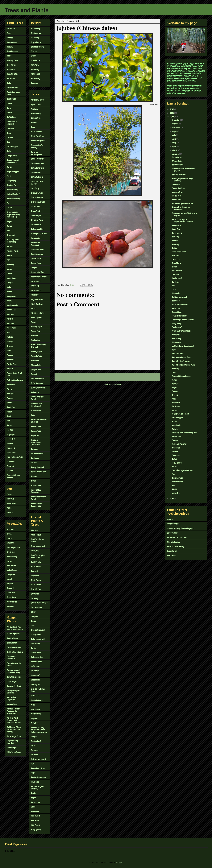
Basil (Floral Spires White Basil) (38, 556)
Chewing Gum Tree (38, 202)
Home (108, 377)
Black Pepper (36, 580)
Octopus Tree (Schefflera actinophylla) (181, 208)
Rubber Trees (36, 411)
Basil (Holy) (35, 551)
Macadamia (11, 503)
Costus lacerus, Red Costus (14, 664)
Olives (9, 350)
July (174, 135)
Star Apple (11, 448)
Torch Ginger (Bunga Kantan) (183, 320)
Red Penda (35, 392)
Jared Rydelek (173, 533)
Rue (32, 764)
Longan (10, 283)
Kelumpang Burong (38, 313)
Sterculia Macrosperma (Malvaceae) (36, 442)
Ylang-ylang (36, 829)
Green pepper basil (38, 546)
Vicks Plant (35, 811)
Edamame (10, 543)
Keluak (10, 255)
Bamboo (34, 122)
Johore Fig (35, 286)
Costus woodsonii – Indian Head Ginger (14, 671)
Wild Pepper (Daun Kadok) (182, 331)
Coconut (10, 137)
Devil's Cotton (36, 225)
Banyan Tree (36, 118)
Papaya (10, 355)
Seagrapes (11, 434)
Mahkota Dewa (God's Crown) (183, 346)
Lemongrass (36, 684)
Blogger (119, 862)
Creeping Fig (12, 180)
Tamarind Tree (177, 463)
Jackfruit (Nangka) (179, 444)
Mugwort (35, 718)
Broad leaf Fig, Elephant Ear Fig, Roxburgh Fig (13, 215)
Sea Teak (34, 463)
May (174, 143)
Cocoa (9, 108)
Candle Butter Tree (38, 159)
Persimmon (11, 385)
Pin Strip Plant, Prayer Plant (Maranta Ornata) (14, 720)
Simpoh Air (35, 435)
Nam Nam (11, 314)
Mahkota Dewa (37, 700)
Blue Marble (12, 65)
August (175, 131)
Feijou (9, 176)
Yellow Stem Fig (13, 190)
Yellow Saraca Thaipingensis (36, 505)
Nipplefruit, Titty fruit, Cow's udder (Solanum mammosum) (39, 730)
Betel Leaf (176, 335)
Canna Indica (12, 643)
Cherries (34, 51)
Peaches (10, 369)
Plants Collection (173, 542)
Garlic (33, 648)
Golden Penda (36, 263)
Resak (9, 416)
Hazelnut (10, 499)
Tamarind (10, 466)
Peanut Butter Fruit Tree (14, 374)
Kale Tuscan (11, 565)
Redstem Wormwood (38, 759)
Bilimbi (9, 56)
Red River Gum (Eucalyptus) (36, 405)
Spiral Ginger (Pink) (14, 736)
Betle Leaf (35, 576)
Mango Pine (35, 331)
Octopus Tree (36, 370)
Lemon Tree (176, 493)
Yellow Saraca (177, 157)
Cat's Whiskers (177, 271)
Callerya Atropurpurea (36, 153)
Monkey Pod (36, 340)
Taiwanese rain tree (39, 472)
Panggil (34, 374)
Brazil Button (36, 589)
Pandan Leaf (36, 741)
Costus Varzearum (14, 677)
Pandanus (176, 384)
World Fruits (172, 556)
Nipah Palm (11, 328)
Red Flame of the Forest (37, 398)
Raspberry (35, 69)
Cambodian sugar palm (13, 93)
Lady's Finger (12, 570)
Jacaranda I (36, 281)
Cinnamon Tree (177, 478)
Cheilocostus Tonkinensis (12, 657)
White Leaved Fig (13, 199)
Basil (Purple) (36, 562)
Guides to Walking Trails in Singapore (181, 528)
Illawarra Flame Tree (39, 277)
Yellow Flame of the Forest (38, 498)
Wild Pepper (36, 825)
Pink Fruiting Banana (15, 380)
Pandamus (11, 360)
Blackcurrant (36, 33)
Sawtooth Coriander (39, 777)
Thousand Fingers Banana (13, 476)
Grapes (34, 56)
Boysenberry (36, 42)
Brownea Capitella (38, 141)
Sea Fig (9, 208)
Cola (9, 142)
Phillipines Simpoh (38, 379)
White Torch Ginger (14, 752)
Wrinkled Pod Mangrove (36, 491)
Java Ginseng (12, 556)
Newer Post (62, 377)
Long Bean (11, 575)
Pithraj (10, 389)
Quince (9, 403)
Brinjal (10, 534)
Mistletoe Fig (36, 714)
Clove (9, 133)
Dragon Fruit (12, 156)
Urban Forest (172, 551)
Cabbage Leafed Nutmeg (37, 146)
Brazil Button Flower (180, 304)
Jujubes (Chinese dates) (181, 414)
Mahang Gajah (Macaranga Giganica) (182, 180)
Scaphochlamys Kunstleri (13, 742)
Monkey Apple (12, 305)
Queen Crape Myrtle (39, 388)
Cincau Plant (177, 312)
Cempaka (35, 616)
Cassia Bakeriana (38, 168)
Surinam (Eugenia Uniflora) (38, 788)
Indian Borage (36, 662)
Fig (8, 203)
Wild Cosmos (35, 816)
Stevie (33, 793)
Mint (33, 705)
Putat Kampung (37, 383)
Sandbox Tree (36, 426)
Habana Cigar (12, 704)
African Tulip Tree (38, 100)
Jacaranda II (36, 290)
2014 (172, 117)
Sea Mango (35, 458)
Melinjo (10, 301)
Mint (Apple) (36, 709)
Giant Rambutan (37, 254)
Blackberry (35, 29)
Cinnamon (11, 128)
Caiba (9, 83)
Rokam (9, 425)
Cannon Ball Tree (37, 163)
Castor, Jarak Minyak (39, 603)
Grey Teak (35, 268)
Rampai (10, 412)
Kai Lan (10, 561)
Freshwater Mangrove (35, 244)
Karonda (10, 246)
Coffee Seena (12, 117)
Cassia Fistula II (37, 177)
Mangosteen (11, 296)
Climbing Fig (11, 185)
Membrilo (35, 336)
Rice (8, 421)
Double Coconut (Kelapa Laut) (13, 161)
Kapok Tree (35, 295)
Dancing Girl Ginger (14, 686)
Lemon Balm (36, 680)
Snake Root (11, 439)
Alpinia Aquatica (13, 634)
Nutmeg (10, 337)
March (175, 150)
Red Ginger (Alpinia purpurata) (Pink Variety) (14, 729)
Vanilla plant (177, 278)
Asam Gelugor (12, 42)
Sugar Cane (11, 453)
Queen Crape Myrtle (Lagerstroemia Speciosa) (182, 220)
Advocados (11, 29)
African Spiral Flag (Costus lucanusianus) (15, 628)
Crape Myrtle (36, 211)
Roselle (34, 746)
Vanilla (34, 807)
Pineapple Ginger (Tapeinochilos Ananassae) (13, 711)
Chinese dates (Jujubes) (12, 123)
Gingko (9, 221)
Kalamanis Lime (13, 251)
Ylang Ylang (176, 323)
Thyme (33, 798)
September (177, 128)
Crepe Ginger (12, 681)
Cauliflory (35, 188)
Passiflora (35, 65)
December (176, 120)
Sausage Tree (36, 431)
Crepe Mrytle (36, 216)
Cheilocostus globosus (15, 652)
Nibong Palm (177, 196)
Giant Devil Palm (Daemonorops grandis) (184, 170)
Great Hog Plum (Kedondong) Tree (184, 433)
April (175, 146)
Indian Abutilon (37, 657)
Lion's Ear (35, 696)
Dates (9, 151)
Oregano (34, 737)
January (176, 154)
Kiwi (8, 260)
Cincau (34, 621)
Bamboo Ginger (12, 638)
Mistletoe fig (177, 338)
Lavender (175, 274)
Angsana (34, 109)
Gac (8, 230)
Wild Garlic (35, 820)
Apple (9, 33)
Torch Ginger (12, 748)
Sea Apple (11, 430)
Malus (9, 287)
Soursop (10, 443)
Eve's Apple (35, 238)
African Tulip (177, 161)
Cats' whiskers (36, 607)
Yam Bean (10, 606)
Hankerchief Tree (37, 272)
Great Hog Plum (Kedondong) (13, 241)
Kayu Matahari (37, 299)
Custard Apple (12, 147)
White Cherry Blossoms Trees (182, 203)
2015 (172, 113)
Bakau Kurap (36, 114)
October (176, 124)
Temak (33, 481)
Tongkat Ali (35, 802)
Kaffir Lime (35, 666)
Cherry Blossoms (37, 197)
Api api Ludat (36, 104)
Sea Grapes (176, 406)
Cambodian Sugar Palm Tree (182, 470)
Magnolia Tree (36, 356)
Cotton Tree (35, 206)
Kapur (33, 308)
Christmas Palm (37, 220)
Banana (10, 47)
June (174, 139)
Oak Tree (10, 512)
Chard (9, 538)
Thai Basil (35, 571)
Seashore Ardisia (37, 454)
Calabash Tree (12, 88)
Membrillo (35, 361)
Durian (10, 167)
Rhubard (10, 588)
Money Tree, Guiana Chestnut (38, 346)
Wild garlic (176, 293)
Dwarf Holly (36, 644)
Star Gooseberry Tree (15, 457)
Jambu (9, 226)
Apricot (10, 38)
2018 (172, 109)
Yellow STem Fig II (14, 194)
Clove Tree (176, 455)
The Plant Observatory (176, 546)
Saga (33, 415)
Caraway (35, 598)
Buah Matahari (13, 74)
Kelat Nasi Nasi (37, 304)
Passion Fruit (12, 364)
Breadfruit (11, 69)
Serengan (35, 449)
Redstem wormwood (179, 297)
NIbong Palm (36, 365)
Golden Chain (36, 259)
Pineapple (11, 394)
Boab (33, 127)
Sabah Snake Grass (38, 768)
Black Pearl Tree (37, 136)
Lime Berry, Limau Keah (38, 690)
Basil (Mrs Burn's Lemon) (37, 540)
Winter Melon (12, 602)
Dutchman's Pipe (37, 229)
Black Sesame (36, 585)
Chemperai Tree (37, 193)
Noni (9, 332)
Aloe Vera (35, 530)
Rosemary (35, 750)
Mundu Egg (11, 310)
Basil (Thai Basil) (178, 353)
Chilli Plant (176, 301)
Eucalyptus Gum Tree (39, 234)
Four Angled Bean (14, 547)
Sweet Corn (11, 593)
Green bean (11, 552)
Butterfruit (11, 78)
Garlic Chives (36, 653)
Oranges (10, 341)
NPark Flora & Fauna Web (177, 537)
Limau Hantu (12, 278)
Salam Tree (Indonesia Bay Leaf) (39, 421)
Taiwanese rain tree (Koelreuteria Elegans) (185, 214)
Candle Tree (11, 99)
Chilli (33, 625)
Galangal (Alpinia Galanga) (14, 692)
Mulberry (35, 723)
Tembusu (34, 476)
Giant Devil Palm (37, 250)
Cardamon (35, 594)
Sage (33, 773)
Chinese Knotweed (38, 630)
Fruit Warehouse (173, 524)
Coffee (9, 113)
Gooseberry (35, 60)
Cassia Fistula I (37, 172)
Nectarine (11, 323)
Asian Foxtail (36, 535)
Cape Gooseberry (37, 47)
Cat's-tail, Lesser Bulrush (37, 183)
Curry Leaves (36, 634)
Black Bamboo (36, 132)
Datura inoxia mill (38, 639)
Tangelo (10, 471)
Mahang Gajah (37, 327)
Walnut (10, 508)
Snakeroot (35, 782)
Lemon (9, 269)
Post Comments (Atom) (113, 384)
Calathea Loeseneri (14, 647)
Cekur (33, 612)
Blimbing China (12, 60)
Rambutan (11, 407)
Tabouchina (11, 461)
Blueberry (35, 38)
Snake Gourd (12, 597)
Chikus (9, 103)
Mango (9, 292)
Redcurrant (35, 74)
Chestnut (10, 494)
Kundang (10, 264)
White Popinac (36, 317)
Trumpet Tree (36, 485)
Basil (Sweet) (36, 567)
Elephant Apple (13, 172)
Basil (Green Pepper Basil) (181, 357)
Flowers (170, 519)
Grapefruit (11, 235)
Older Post (153, 377)
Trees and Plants (27, 10)
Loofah (10, 579)
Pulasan (10, 398)
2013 (172, 499)
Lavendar (35, 671)
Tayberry (35, 83)
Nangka (10, 319)
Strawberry (36, 78)
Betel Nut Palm (13, 51)
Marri (33, 322)
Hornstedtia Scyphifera (11, 699)
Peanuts (10, 584)
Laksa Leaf (35, 675)
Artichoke (11, 529)
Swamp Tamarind (37, 467)
